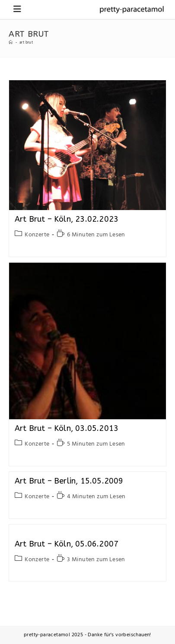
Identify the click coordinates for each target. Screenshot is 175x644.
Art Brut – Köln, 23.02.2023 (67, 219)
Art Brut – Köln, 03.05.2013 (67, 428)
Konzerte (37, 235)
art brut (26, 43)
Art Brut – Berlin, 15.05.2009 (69, 481)
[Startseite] (11, 43)
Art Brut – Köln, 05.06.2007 (67, 544)
